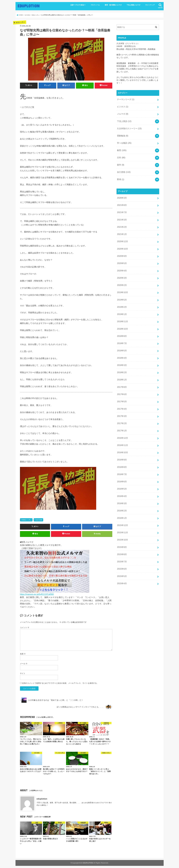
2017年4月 (122, 386)
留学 (120, 159)
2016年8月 (122, 439)
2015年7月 (122, 527)
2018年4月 (122, 339)
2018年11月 (122, 305)
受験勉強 (122, 133)
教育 (121, 146)
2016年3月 (122, 473)
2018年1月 (122, 359)
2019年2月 (122, 292)
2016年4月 (122, 466)
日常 (121, 153)
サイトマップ (150, 5)
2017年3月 (122, 392)
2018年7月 (122, 325)
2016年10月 (122, 426)
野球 (120, 173)
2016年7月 (122, 446)
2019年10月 (122, 278)
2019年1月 (122, 298)
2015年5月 (122, 540)
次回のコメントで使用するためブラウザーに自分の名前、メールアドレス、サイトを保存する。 (60, 685)
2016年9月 (122, 433)
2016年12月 (122, 413)
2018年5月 (122, 332)
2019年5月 (122, 285)
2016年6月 (122, 453)
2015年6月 (122, 534)
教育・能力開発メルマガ (113, 5)
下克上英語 (124, 119)
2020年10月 (122, 238)
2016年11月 (122, 419)
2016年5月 (122, 460)
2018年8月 (122, 319)
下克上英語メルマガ (133, 5)
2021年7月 (122, 204)
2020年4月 (122, 258)
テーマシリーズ (125, 99)
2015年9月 (122, 513)
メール (24, 666)
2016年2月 (122, 480)
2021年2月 (122, 218)
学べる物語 (124, 139)
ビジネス (122, 106)
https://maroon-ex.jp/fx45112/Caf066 (37, 596)
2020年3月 (122, 265)
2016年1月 (122, 486)
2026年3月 (122, 191)
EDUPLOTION (29, 6)
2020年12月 (122, 231)
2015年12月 (122, 493)
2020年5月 (122, 251)
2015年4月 (122, 547)
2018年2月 (122, 352)
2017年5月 (122, 379)
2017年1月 (122, 406)
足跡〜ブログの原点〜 (78, 5)
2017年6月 (122, 372)
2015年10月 (122, 507)
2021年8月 (122, 198)
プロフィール (95, 5)
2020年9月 (122, 245)
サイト (23, 675)
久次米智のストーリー (129, 126)
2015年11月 (122, 500)
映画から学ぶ (27, 520)
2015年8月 (122, 520)
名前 (23, 656)
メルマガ (122, 112)
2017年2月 (122, 399)
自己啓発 (39, 520)
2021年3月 (122, 211)
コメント (25, 630)
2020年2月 (122, 272)
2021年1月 (122, 224)
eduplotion (42, 801)
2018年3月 (122, 345)
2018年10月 (122, 312)
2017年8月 (122, 366)
